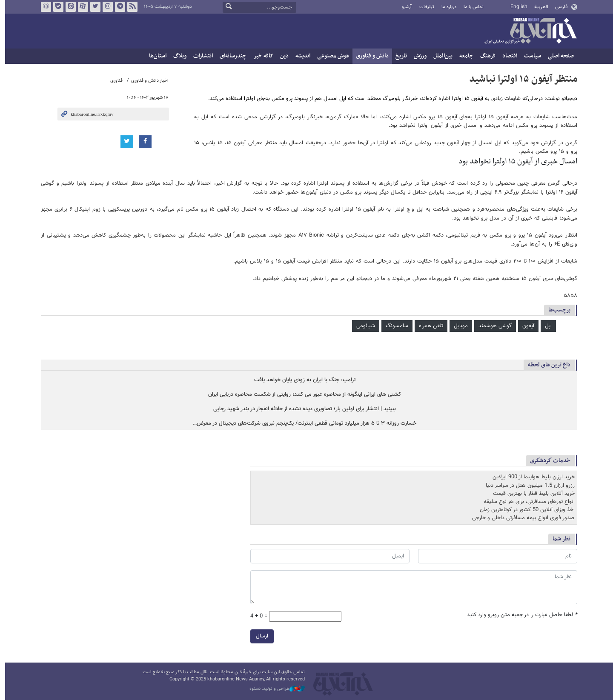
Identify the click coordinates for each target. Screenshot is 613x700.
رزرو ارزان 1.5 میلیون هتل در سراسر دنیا (528, 486)
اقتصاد (507, 56)
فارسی (559, 7)
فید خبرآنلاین (130, 7)
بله (56, 7)
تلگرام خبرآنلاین (117, 7)
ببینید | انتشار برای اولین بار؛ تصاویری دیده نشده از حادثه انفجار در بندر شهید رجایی (302, 409)
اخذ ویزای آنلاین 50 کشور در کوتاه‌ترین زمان (525, 510)
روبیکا (43, 7)
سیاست (530, 56)
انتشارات (201, 56)
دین (282, 56)
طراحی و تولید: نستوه (275, 689)
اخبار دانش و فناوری (147, 81)
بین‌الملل (440, 56)
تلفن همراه (428, 326)
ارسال (259, 636)
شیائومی (363, 326)
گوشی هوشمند (493, 326)
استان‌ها (155, 56)
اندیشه (300, 56)
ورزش (418, 56)
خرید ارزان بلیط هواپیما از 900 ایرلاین (531, 477)
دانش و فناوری (370, 56)
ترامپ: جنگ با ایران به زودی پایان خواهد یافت (302, 380)
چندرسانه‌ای (231, 56)
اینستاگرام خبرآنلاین (105, 7)
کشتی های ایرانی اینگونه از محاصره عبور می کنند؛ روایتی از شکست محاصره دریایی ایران (302, 395)
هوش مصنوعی (331, 56)
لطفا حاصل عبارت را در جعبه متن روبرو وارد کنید (520, 615)
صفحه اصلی (558, 56)
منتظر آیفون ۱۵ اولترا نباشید (521, 79)
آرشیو (404, 7)
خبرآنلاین (528, 31)
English (516, 7)
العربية (539, 7)
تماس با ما (471, 7)
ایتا (68, 7)
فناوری (114, 81)
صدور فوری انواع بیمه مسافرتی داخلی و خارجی (521, 518)
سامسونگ (394, 326)
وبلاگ (177, 56)
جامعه (464, 56)
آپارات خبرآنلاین (80, 7)
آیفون (526, 326)
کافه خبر (261, 56)
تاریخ (399, 56)
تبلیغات (424, 7)
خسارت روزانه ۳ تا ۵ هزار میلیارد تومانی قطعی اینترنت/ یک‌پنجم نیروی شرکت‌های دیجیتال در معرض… (302, 424)
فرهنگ (485, 56)
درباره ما (446, 7)
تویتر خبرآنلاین (93, 7)
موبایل (458, 326)
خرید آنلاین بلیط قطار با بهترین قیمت (531, 494)
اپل (546, 326)
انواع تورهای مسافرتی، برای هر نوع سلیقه (527, 502)
